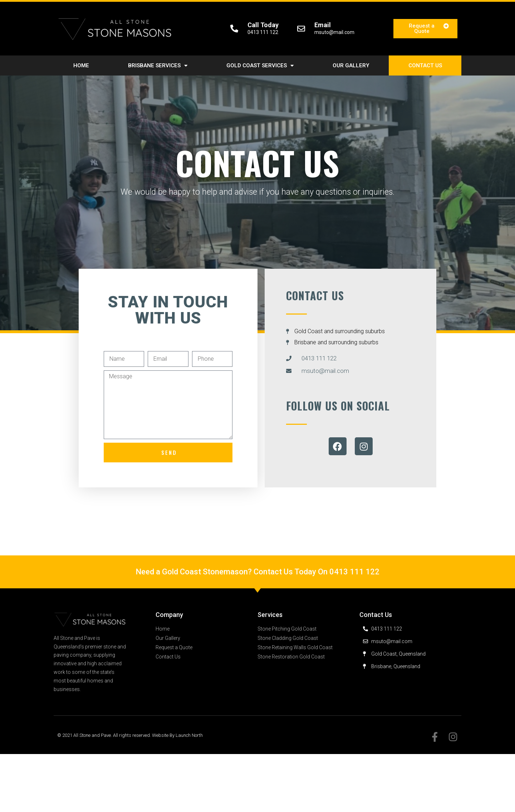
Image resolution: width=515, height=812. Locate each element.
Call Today (263, 25)
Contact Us (425, 65)
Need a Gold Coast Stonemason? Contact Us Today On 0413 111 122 (257, 572)
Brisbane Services (158, 66)
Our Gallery (351, 65)
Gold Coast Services (260, 66)
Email (323, 25)
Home (81, 65)
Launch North (189, 735)
